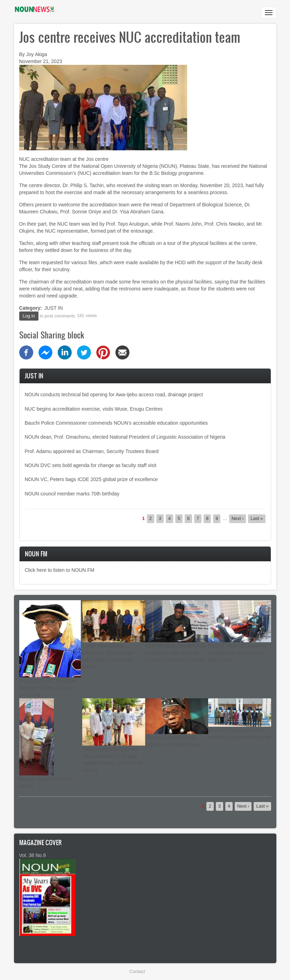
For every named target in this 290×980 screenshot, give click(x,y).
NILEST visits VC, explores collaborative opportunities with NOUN (238, 653)
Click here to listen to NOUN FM (60, 570)
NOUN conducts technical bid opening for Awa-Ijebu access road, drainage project (114, 395)
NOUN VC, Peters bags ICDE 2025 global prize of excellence (91, 479)
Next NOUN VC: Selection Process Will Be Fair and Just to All (48, 688)
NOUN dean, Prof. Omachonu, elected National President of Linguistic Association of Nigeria (125, 437)
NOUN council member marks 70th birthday (72, 494)
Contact (137, 971)
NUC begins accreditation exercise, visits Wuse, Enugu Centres (94, 409)
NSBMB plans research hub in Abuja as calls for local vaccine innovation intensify (175, 653)
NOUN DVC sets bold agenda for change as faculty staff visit (91, 465)
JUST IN (54, 308)
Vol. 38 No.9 (33, 855)
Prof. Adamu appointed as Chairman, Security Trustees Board (92, 451)
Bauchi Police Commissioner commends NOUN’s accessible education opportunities (116, 423)
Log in (29, 316)
